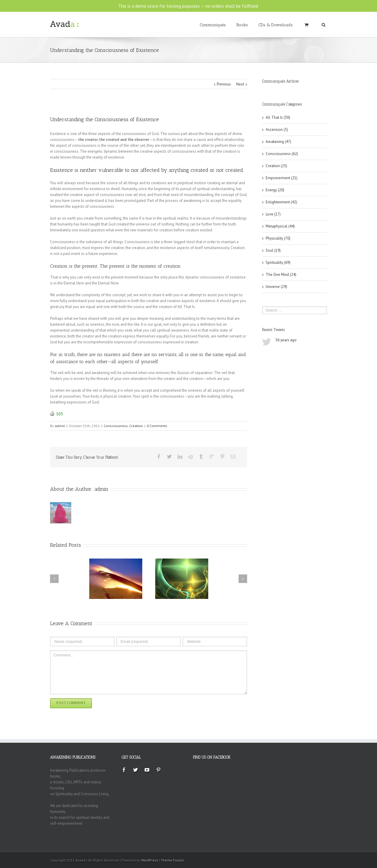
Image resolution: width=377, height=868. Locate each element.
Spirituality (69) (278, 262)
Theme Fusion (172, 860)
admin (60, 426)
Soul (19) (273, 250)
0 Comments (157, 426)
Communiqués (213, 25)
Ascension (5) (277, 130)
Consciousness (116, 426)
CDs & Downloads (276, 25)
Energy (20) (275, 190)
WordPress (150, 860)
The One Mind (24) (281, 275)
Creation (136, 426)
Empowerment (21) (282, 178)
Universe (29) (276, 287)
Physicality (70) (278, 238)
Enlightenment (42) (281, 202)
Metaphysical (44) (280, 226)
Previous (224, 84)
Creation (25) (276, 166)
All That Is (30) (278, 117)
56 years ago (286, 340)
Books (242, 25)
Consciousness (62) (282, 154)
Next (240, 84)
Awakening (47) (278, 142)
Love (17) (273, 214)
